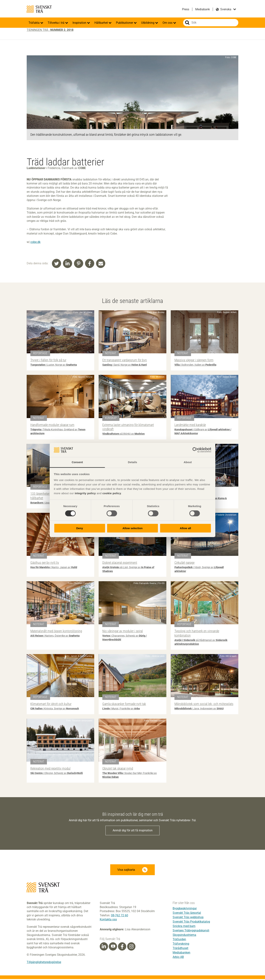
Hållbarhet (101, 23)
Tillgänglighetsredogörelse (44, 963)
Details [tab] (132, 462)
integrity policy (85, 493)
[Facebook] (122, 947)
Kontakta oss (108, 920)
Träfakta (34, 23)
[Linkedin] (104, 947)
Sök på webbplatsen (187, 23)
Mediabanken (181, 953)
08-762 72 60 (120, 916)
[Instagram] (131, 947)
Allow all (185, 528)
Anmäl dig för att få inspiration (133, 831)
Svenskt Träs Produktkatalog (191, 923)
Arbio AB (178, 958)
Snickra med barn (184, 927)
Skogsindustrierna (184, 936)
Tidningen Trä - (50, 30)
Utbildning (148, 23)
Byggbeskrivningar (185, 909)
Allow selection (132, 528)
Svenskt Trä (39, 9)
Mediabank (203, 9)
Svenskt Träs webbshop (188, 918)
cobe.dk (35, 242)
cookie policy (112, 493)
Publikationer (125, 23)
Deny (80, 528)
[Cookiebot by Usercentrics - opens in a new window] (195, 450)
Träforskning (181, 945)
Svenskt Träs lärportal (187, 914)
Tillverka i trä (56, 23)
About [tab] (188, 462)
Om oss (168, 23)
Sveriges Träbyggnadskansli (191, 931)
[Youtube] (113, 947)
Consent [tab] (77, 462)
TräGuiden (179, 940)
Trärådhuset (180, 949)
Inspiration (80, 23)
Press (186, 9)
